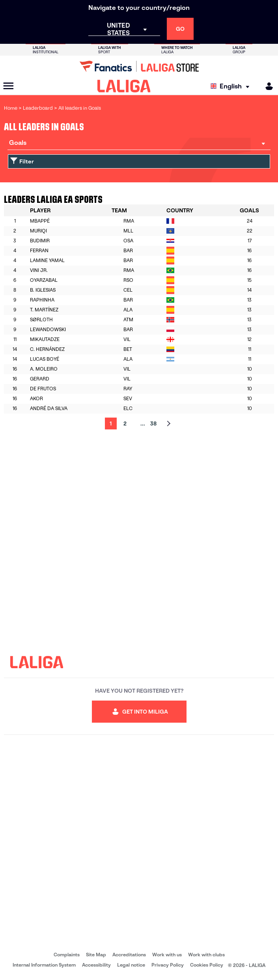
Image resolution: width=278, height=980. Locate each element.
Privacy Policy (168, 965)
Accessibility (96, 965)
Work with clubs (206, 955)
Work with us (167, 955)
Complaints (67, 955)
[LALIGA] (124, 86)
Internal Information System (44, 965)
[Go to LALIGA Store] (139, 66)
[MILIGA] (267, 86)
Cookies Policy (207, 965)
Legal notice (131, 965)
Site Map (96, 955)
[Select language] (232, 86)
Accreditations (129, 955)
